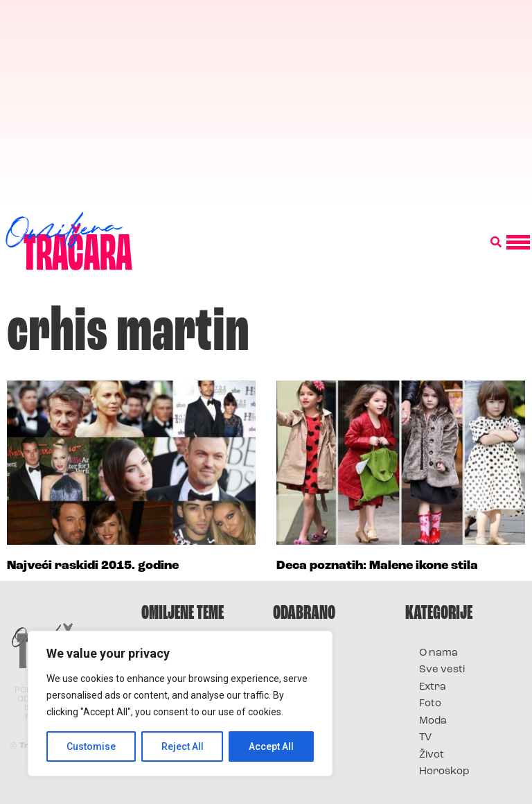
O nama (438, 653)
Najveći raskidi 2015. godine (93, 566)
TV (425, 738)
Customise (91, 746)
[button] (496, 243)
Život (432, 755)
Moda (433, 721)
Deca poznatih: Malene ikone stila (377, 566)
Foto (430, 704)
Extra (433, 687)
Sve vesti (442, 670)
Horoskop (444, 772)
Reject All (183, 746)
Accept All (271, 746)
